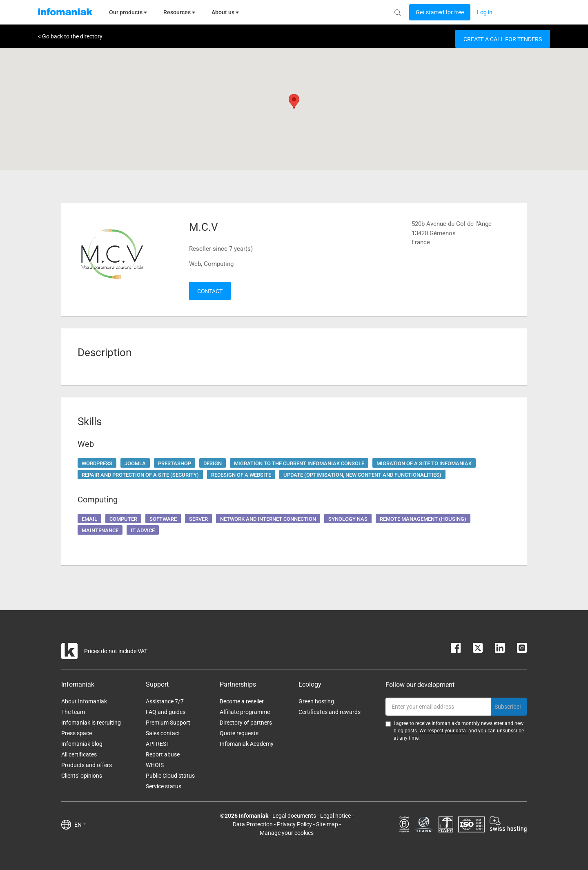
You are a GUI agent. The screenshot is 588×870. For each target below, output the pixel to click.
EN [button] (80, 825)
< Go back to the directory (70, 36)
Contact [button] (210, 291)
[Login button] (440, 12)
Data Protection (253, 824)
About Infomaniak (84, 701)
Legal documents (294, 816)
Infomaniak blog (82, 744)
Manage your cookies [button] (287, 833)
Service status (164, 786)
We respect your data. (444, 731)
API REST (158, 744)
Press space (77, 733)
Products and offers (87, 765)
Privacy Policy (294, 824)
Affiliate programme (245, 712)
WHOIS (155, 765)
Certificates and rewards (330, 712)
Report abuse (163, 754)
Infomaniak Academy (247, 744)
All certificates (79, 754)
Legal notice (335, 816)
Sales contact (163, 733)
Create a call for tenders (503, 39)
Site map (327, 824)
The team (73, 712)
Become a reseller (242, 701)
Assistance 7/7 (165, 701)
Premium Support (168, 723)
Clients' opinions (82, 776)
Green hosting (316, 701)
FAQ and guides (166, 712)
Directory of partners (246, 723)
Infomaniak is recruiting (91, 723)
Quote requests (239, 733)
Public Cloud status (170, 776)
